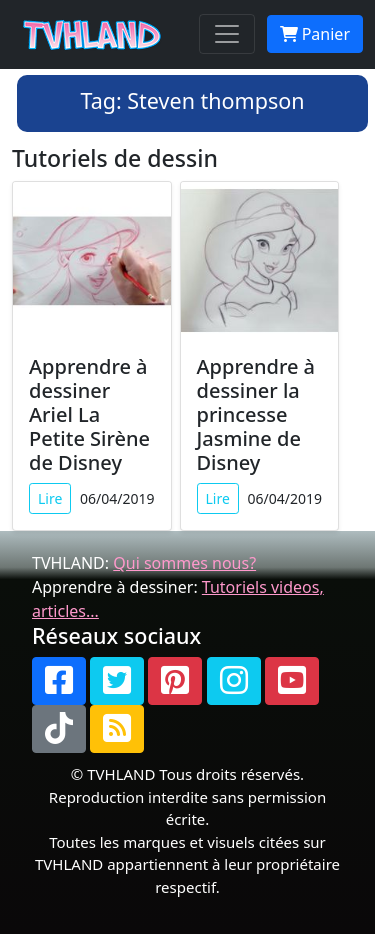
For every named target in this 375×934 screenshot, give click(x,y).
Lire (50, 498)
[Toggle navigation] (227, 34)
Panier (315, 34)
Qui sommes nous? (184, 563)
